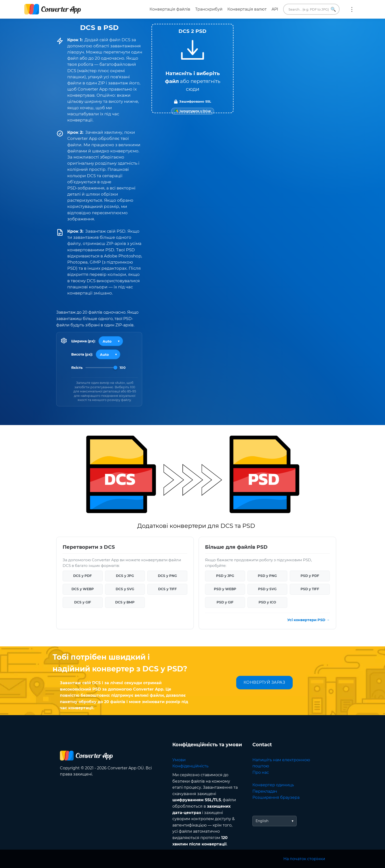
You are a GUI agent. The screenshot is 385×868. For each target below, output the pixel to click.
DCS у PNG (167, 576)
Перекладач (265, 791)
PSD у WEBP (225, 589)
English (262, 821)
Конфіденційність (190, 766)
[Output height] (108, 354)
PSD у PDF (310, 576)
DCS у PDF (82, 576)
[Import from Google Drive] (193, 111)
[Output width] (111, 341)
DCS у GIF (83, 602)
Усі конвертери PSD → (309, 620)
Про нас (261, 772)
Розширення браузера (276, 797)
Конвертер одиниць (273, 785)
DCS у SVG (125, 589)
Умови (179, 760)
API (275, 9)
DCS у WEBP (83, 589)
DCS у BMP (125, 602)
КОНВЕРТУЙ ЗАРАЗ (264, 682)
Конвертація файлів (170, 9)
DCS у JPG (125, 576)
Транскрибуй (209, 9)
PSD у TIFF (310, 589)
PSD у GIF (225, 602)
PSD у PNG (267, 576)
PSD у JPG (225, 576)
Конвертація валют (247, 9)
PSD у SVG (267, 589)
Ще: (352, 9)
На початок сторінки (304, 859)
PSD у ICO (267, 602)
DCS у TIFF (167, 589)
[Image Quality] (101, 368)
